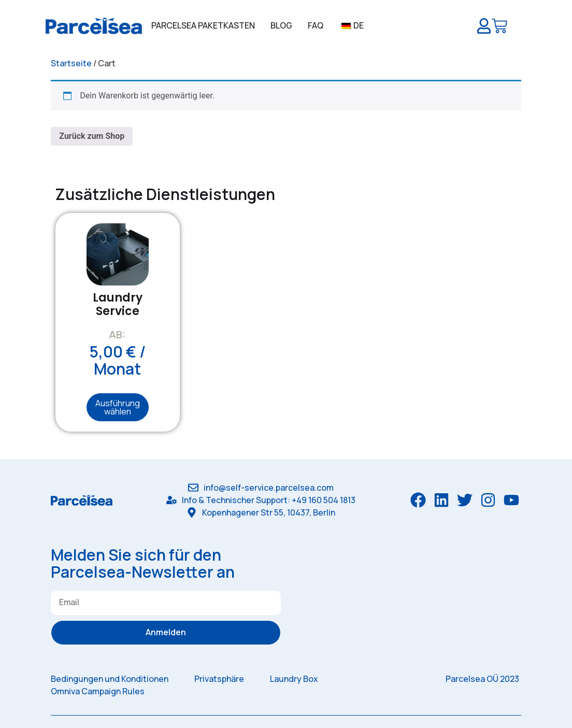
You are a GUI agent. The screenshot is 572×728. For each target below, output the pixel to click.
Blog (281, 25)
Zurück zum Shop (92, 136)
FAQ (316, 25)
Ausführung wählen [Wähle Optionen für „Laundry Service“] (118, 407)
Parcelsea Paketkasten (203, 25)
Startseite (71, 63)
